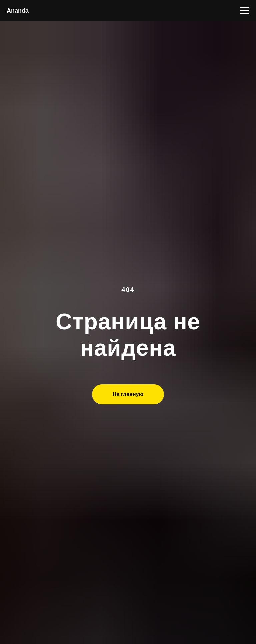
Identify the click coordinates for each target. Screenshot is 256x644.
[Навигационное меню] (245, 11)
